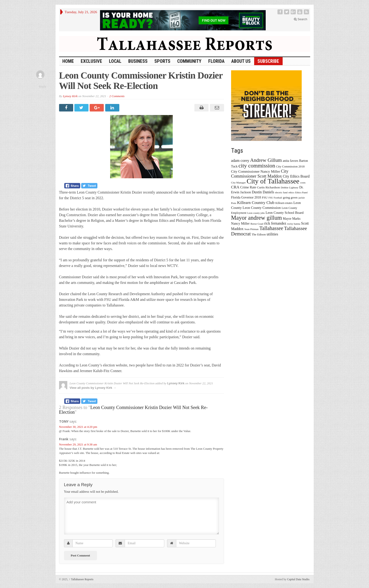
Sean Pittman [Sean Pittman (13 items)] (251, 229)
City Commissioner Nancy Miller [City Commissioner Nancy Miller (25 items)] (256, 171)
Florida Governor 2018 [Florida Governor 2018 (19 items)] (246, 197)
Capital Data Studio (298, 579)
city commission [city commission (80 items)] (257, 166)
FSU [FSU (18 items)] (265, 197)
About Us (241, 61)
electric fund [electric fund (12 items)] (281, 193)
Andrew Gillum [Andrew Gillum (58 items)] (266, 160)
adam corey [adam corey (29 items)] (240, 161)
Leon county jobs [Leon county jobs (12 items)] (256, 213)
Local (115, 61)
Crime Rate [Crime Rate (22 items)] (248, 187)
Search (301, 19)
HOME (68, 61)
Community (189, 61)
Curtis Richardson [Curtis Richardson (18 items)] (268, 187)
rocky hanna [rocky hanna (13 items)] (294, 224)
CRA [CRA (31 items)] (235, 187)
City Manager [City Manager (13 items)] (238, 183)
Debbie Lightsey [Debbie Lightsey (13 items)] (290, 187)
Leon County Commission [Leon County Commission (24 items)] (262, 208)
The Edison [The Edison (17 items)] (259, 234)
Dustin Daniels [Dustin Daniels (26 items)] (263, 192)
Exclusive (91, 61)
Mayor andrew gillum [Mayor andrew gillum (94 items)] (257, 218)
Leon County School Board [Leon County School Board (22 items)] (284, 213)
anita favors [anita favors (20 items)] (290, 161)
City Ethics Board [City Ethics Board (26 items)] (296, 176)
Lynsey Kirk (70, 96)
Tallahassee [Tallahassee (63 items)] (271, 228)
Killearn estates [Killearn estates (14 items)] (284, 203)
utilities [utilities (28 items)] (272, 234)
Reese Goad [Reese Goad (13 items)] (257, 224)
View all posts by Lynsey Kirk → (93, 388)
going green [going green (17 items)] (290, 197)
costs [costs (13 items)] (303, 183)
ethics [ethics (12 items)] (291, 193)
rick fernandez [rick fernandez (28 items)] (275, 223)
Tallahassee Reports (81, 579)
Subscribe (268, 61)
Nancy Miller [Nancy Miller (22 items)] (240, 223)
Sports (162, 61)
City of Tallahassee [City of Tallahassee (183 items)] (273, 181)
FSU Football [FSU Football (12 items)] (275, 198)
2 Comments (117, 96)
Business (138, 61)
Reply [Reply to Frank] (42, 86)
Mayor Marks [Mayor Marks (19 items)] (292, 219)
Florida (216, 61)
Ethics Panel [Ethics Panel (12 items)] (301, 193)
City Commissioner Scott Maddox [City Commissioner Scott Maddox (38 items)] (260, 174)
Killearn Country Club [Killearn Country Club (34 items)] (256, 203)
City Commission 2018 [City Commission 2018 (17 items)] (290, 166)
